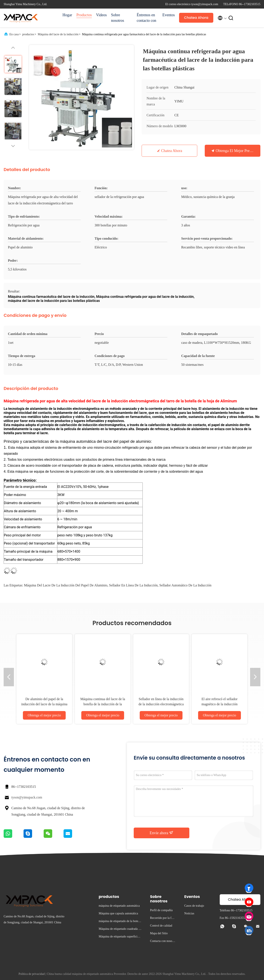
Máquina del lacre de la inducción (58, 34)
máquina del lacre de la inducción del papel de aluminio (66, 585)
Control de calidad (161, 926)
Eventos (169, 15)
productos (28, 34)
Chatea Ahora (196, 18)
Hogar (67, 15)
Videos (101, 15)
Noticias (189, 913)
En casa (14, 34)
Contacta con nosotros (163, 942)
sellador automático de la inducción (185, 585)
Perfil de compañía (161, 910)
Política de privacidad (32, 974)
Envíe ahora (162, 833)
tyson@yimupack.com (27, 797)
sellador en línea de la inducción (133, 585)
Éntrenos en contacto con (146, 18)
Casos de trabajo (194, 906)
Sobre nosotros (118, 18)
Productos (84, 15)
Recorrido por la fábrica (163, 919)
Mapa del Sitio (159, 933)
